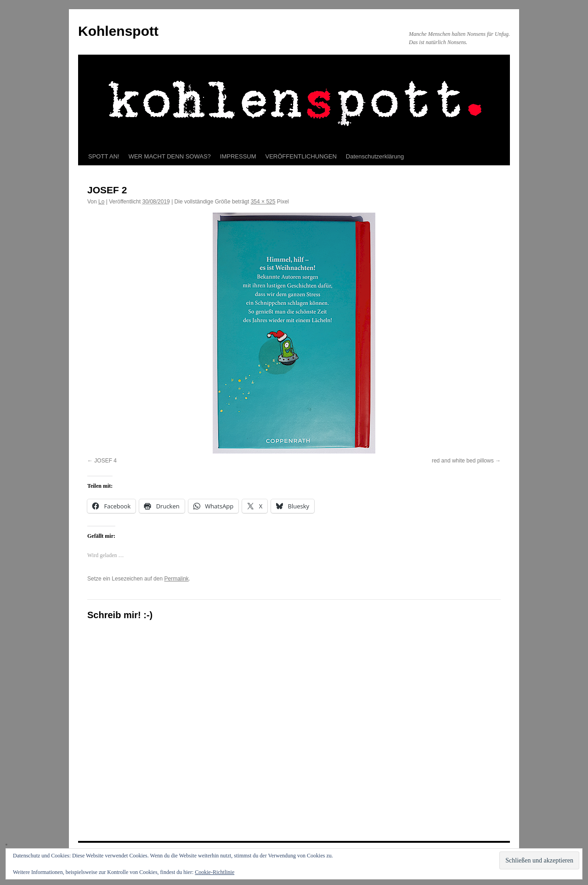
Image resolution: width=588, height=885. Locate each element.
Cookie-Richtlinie (215, 872)
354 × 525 (263, 202)
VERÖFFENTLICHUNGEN (301, 156)
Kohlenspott (118, 31)
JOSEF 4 (105, 461)
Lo (101, 202)
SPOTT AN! (104, 156)
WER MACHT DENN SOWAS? (170, 156)
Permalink (176, 579)
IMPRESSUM (238, 156)
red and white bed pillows (463, 461)
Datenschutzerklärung (375, 156)
